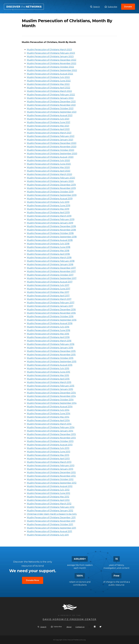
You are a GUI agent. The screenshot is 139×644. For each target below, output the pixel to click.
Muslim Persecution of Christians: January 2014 (50, 431)
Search (95, 7)
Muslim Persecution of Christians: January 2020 (50, 181)
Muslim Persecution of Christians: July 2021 (48, 119)
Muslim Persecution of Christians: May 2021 (48, 126)
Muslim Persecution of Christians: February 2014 (51, 427)
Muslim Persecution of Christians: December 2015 (51, 351)
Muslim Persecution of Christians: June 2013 (48, 452)
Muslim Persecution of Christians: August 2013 (50, 445)
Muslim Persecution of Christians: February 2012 (51, 507)
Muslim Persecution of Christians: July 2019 (48, 202)
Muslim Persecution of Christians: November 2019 (51, 188)
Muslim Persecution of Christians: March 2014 (49, 424)
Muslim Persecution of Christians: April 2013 (48, 459)
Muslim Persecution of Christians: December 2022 (52, 60)
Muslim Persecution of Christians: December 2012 (51, 472)
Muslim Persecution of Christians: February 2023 (51, 53)
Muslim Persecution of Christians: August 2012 (50, 486)
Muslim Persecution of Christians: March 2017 (49, 299)
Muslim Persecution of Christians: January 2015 (50, 389)
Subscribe (111, 7)
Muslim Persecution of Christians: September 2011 (51, 528)
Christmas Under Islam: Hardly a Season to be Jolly (52, 514)
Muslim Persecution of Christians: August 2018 (50, 240)
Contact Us (80, 627)
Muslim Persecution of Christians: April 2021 (48, 129)
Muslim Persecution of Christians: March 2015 (49, 382)
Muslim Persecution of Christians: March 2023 (49, 50)
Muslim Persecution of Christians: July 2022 (48, 77)
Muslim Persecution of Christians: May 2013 (48, 455)
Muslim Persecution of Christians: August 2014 (50, 407)
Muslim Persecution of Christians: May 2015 (48, 375)
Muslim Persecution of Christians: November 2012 (51, 476)
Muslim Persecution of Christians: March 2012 (49, 504)
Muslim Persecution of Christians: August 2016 (50, 323)
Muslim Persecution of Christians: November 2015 (51, 355)
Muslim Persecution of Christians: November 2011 (51, 521)
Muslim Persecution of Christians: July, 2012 (48, 490)
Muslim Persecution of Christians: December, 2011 (51, 518)
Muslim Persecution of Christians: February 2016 (51, 344)
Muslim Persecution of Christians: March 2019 (49, 216)
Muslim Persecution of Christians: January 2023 (50, 57)
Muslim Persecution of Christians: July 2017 (48, 285)
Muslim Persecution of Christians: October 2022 (50, 67)
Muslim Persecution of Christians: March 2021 (49, 133)
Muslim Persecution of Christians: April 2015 (48, 379)
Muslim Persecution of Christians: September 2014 (52, 403)
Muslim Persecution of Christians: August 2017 (50, 282)
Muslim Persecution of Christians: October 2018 (50, 233)
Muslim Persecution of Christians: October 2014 (50, 400)
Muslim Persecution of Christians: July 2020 (48, 161)
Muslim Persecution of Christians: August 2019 (50, 199)
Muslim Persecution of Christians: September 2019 (52, 195)
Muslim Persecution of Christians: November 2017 (51, 271)
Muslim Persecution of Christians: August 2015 (50, 365)
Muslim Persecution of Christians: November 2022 (52, 63)
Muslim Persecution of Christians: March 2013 (49, 462)
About (69, 627)
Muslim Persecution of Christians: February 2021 (51, 136)
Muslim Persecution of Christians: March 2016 (49, 341)
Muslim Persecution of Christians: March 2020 (49, 174)
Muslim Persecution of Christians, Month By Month (24, 7)
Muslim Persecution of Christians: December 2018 (51, 226)
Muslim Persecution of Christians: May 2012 (48, 497)
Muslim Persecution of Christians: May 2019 (48, 209)
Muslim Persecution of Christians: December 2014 (51, 393)
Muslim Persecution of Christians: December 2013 (51, 434)
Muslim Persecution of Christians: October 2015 (50, 358)
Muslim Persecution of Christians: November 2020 (52, 147)
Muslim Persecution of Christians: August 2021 (50, 115)
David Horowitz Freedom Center (70, 619)
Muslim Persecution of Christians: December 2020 (52, 143)
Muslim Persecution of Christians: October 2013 (50, 441)
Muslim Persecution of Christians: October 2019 (50, 192)
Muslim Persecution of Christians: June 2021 (48, 122)
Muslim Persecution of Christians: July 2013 (48, 448)
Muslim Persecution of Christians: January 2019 (50, 223)
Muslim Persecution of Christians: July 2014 (48, 410)
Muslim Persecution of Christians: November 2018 (51, 230)
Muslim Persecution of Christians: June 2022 (49, 81)
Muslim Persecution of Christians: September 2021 (52, 112)
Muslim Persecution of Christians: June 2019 (48, 206)
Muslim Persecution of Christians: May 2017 (48, 292)
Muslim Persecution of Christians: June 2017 (48, 289)
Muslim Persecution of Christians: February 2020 (51, 178)
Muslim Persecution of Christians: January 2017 (50, 306)
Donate (128, 7)
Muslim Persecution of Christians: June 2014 (48, 414)
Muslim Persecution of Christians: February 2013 (51, 466)
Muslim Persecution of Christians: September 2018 (52, 237)
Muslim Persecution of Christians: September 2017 (52, 278)
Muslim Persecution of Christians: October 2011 (50, 524)
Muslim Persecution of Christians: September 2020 (52, 154)
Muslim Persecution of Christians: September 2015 (52, 362)
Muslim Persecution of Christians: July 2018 (48, 244)
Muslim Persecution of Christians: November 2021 (51, 105)
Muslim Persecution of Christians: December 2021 (51, 102)
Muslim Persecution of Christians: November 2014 (51, 396)
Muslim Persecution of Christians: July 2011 (48, 535)
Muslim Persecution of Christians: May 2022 (48, 84)
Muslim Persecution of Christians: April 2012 (48, 500)
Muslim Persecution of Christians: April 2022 (48, 88)
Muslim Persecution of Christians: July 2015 (48, 368)
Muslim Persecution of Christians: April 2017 (48, 296)
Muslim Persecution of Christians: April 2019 (48, 213)
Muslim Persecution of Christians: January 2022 (50, 98)
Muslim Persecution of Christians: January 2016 (50, 348)
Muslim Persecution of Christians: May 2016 (48, 334)
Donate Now (33, 580)
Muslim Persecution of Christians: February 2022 (51, 95)
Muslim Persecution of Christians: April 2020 (49, 171)
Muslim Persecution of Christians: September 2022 (52, 70)
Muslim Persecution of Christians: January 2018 (50, 264)
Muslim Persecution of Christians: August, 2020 (50, 157)
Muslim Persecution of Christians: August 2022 (50, 74)
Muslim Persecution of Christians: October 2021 (50, 109)
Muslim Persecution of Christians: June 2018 (49, 247)
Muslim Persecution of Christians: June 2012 (48, 493)
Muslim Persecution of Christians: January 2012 (50, 511)
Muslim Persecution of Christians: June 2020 (49, 164)
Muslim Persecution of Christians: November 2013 (51, 438)
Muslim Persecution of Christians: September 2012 (52, 483)
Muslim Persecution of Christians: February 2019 (51, 219)
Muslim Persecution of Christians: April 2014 (48, 420)
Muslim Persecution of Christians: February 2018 (51, 261)
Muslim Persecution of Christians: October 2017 (50, 275)
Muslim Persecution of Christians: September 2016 (52, 320)
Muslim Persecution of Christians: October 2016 (50, 316)
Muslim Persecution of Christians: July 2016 (48, 327)
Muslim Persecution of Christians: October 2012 (50, 479)
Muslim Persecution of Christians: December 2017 (51, 268)
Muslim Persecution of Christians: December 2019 (51, 185)
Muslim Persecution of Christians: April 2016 (48, 337)
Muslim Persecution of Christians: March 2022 (49, 91)
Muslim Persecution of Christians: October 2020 (50, 150)
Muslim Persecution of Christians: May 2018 (48, 251)
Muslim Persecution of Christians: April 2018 (48, 254)
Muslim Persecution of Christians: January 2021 (50, 140)
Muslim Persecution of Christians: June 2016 (48, 330)
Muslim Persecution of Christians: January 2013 (50, 469)
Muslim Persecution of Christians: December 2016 (51, 310)
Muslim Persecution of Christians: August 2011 (49, 531)
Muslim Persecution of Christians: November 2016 (51, 313)
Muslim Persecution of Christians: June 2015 (48, 372)
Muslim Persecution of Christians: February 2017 (51, 303)
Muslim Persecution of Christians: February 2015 (51, 386)
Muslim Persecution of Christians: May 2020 (48, 167)
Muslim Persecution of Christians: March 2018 (49, 258)
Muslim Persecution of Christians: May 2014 (48, 417)
